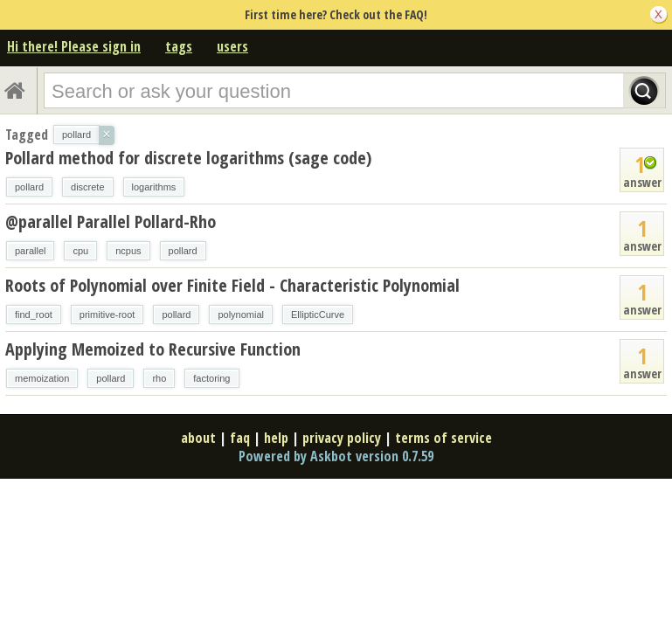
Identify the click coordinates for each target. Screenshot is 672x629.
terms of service (443, 438)
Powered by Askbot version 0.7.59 (336, 456)
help (276, 438)
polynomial (241, 314)
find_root (34, 314)
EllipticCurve (318, 314)
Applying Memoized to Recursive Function (153, 349)
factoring (211, 378)
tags (179, 46)
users (232, 46)
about (198, 438)
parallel (30, 251)
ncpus (128, 251)
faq (240, 438)
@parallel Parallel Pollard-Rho (111, 221)
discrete (88, 187)
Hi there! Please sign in (74, 46)
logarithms (154, 187)
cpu (80, 251)
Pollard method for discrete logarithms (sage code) (188, 158)
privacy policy (342, 438)
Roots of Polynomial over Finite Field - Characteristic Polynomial (232, 285)
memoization (42, 378)
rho (159, 378)
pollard (29, 187)
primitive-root (107, 314)
